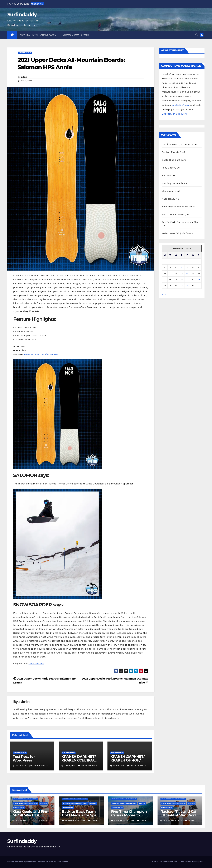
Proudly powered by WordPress (22, 862)
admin (24, 77)
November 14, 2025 (124, 821)
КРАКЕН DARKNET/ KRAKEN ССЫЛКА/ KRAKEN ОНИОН (79, 760)
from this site (36, 664)
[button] (196, 35)
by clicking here (181, 105)
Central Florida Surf (173, 152)
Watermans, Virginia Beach (177, 233)
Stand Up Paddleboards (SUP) (25, 803)
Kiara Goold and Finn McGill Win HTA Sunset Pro (30, 815)
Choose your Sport (76, 35)
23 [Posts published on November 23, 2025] (199, 279)
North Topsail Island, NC (176, 214)
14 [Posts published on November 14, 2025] (187, 273)
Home (155, 862)
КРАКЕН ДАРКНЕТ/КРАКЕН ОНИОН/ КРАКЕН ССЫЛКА (127, 760)
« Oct (165, 294)
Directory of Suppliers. (175, 114)
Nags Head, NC (170, 199)
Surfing (43, 803)
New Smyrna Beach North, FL (179, 207)
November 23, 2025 (26, 821)
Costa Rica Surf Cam (174, 160)
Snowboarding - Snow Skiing (25, 799)
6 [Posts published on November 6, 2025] (182, 267)
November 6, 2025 (173, 821)
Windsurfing (19, 808)
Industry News (25, 53)
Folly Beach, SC (171, 168)
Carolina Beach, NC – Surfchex (180, 144)
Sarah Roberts (38, 766)
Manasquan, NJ (171, 191)
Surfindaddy (22, 15)
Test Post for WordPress (24, 758)
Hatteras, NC (169, 175)
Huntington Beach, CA (175, 183)
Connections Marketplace (38, 35)
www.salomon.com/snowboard (42, 354)
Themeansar (62, 862)
